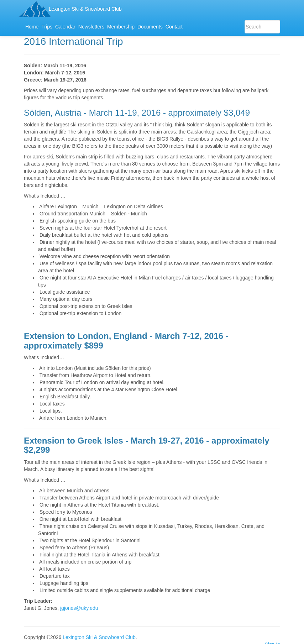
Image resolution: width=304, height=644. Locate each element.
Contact (174, 27)
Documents (150, 27)
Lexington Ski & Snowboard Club (85, 9)
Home (32, 27)
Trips (47, 27)
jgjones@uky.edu (79, 608)
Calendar (65, 27)
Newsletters (91, 27)
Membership (121, 27)
